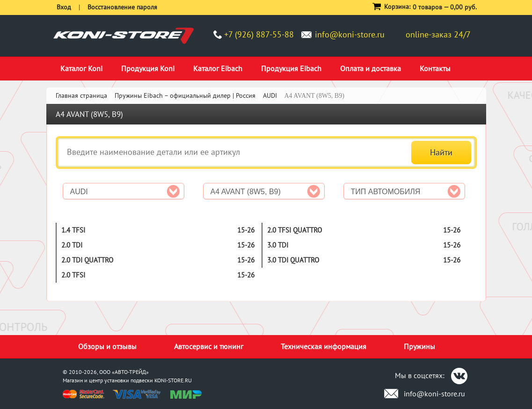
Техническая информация (324, 346)
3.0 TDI (278, 245)
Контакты (435, 68)
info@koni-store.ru (350, 34)
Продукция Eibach (291, 68)
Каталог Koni (81, 68)
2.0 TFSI (73, 275)
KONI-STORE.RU (173, 380)
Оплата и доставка (371, 68)
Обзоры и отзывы (107, 346)
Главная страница (81, 95)
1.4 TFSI (73, 230)
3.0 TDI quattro (293, 260)
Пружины (419, 346)
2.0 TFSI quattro (295, 230)
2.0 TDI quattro (87, 260)
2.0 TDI (72, 245)
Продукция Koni (148, 68)
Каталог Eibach (218, 68)
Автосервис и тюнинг (209, 346)
